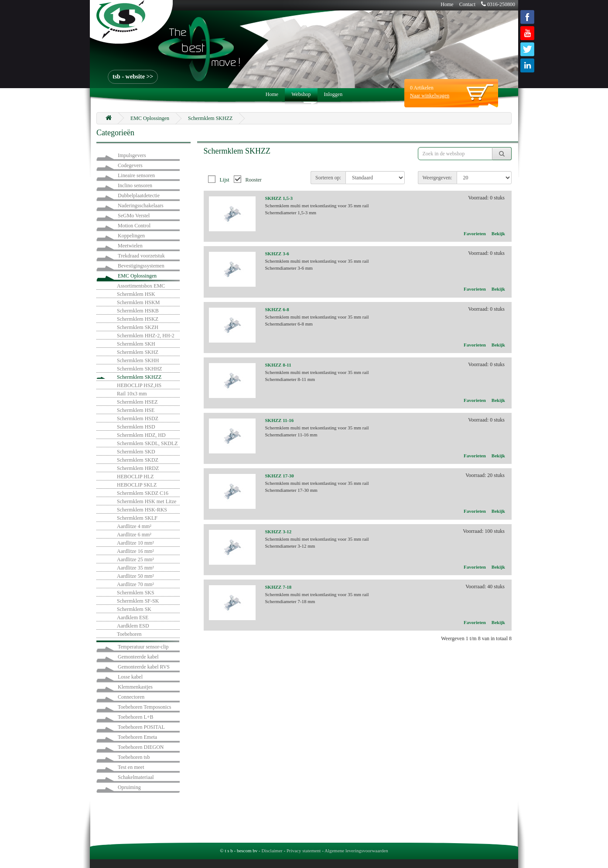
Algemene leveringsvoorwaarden (356, 851)
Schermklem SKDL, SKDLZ (147, 443)
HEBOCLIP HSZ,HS (139, 385)
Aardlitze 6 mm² (134, 535)
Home (447, 4)
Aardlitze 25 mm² (135, 559)
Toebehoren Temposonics (144, 707)
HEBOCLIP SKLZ (137, 485)
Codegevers (130, 165)
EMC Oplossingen (150, 118)
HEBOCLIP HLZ (135, 477)
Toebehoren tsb (134, 757)
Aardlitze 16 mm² (135, 551)
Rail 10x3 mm (132, 394)
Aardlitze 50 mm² (135, 576)
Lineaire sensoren (136, 175)
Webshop (301, 94)
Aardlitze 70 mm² (135, 584)
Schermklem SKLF (137, 518)
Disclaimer (272, 851)
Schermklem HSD (136, 427)
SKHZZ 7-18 (278, 587)
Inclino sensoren (135, 185)
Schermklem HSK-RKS (142, 510)
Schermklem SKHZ (138, 352)
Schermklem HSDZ (138, 419)
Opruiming (129, 787)
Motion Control (134, 226)
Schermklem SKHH (138, 360)
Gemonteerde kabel (138, 657)
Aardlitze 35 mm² (135, 568)
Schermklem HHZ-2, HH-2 (146, 336)
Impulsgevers (132, 155)
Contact (467, 4)
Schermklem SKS (136, 593)
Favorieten (475, 233)
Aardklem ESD (133, 626)
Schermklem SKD (136, 452)
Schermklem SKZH (138, 327)
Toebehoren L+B (136, 717)
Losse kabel (130, 677)
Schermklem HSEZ (137, 402)
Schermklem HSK (136, 294)
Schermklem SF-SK (138, 601)
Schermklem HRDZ (138, 468)
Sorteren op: (328, 178)
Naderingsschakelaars (141, 206)
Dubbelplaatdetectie (139, 196)
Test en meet (131, 767)
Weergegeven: (437, 178)
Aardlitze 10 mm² (135, 543)
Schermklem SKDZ (138, 460)
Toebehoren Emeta (137, 737)
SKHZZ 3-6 (277, 254)
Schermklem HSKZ (138, 319)
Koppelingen (131, 236)
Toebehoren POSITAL (141, 727)
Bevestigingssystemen (141, 266)
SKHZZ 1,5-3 (279, 198)
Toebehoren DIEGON (141, 747)
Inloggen (333, 94)
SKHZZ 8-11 (278, 365)
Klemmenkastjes (135, 687)
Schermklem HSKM (138, 302)
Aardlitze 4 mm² (134, 526)
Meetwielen (130, 246)
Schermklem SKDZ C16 (143, 493)
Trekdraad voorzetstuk (141, 256)
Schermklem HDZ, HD (141, 435)
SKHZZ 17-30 (280, 476)
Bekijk (498, 233)
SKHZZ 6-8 (277, 309)
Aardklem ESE (133, 618)
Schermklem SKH (136, 344)
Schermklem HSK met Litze (147, 501)
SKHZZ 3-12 (278, 532)
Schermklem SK (134, 609)
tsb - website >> (133, 77)
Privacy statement (304, 851)
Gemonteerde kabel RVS (144, 667)
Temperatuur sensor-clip (143, 647)
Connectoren (131, 697)
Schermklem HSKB (138, 311)
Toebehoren (129, 634)
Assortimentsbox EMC (141, 286)
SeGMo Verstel (134, 216)
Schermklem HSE (136, 410)
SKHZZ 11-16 (280, 420)
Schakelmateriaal (136, 777)
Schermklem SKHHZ (140, 369)
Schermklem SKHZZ (210, 118)
